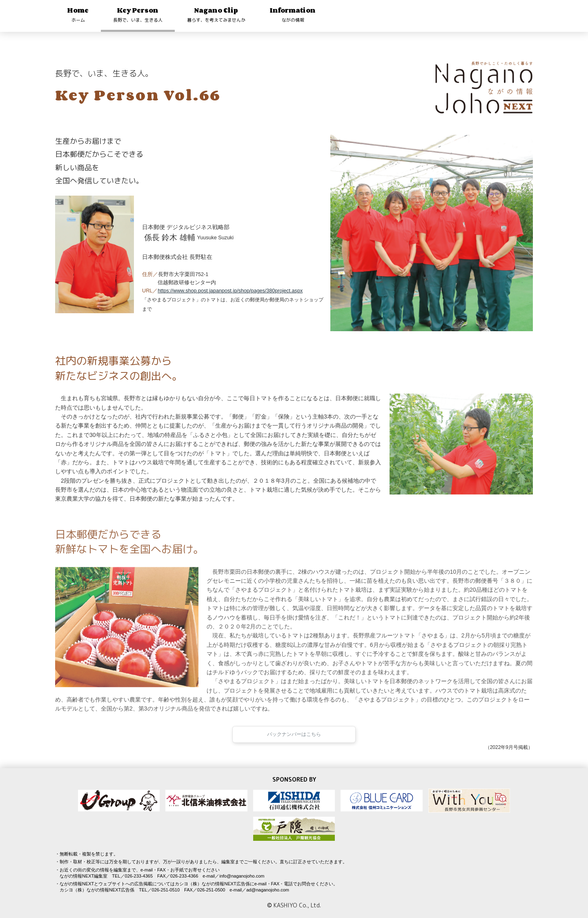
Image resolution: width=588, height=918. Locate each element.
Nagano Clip (216, 14)
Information (293, 14)
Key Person (138, 14)
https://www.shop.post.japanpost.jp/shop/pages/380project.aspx (230, 291)
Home (78, 14)
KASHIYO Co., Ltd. (297, 905)
